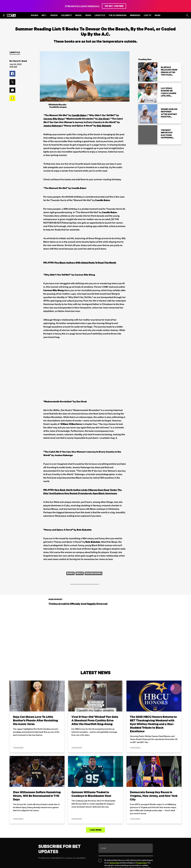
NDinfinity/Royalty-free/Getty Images (58, 106)
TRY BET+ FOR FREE (114, 6)
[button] (12, 74)
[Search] (187, 15)
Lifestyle (15, 52)
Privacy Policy (141, 863)
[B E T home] (11, 17)
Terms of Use (114, 863)
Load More (96, 830)
